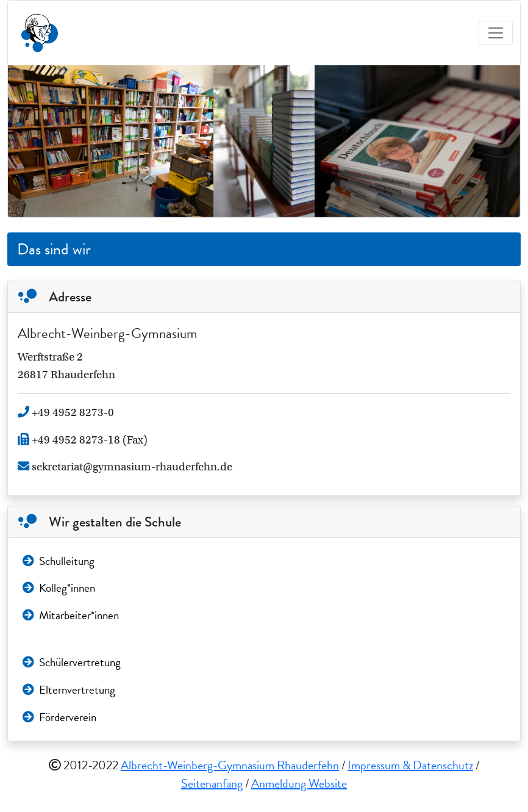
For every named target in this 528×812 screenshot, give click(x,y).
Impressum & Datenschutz (410, 765)
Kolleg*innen (59, 588)
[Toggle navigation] (496, 33)
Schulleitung (59, 561)
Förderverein (59, 717)
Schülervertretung (72, 662)
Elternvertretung (69, 690)
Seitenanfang (212, 783)
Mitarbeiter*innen (71, 615)
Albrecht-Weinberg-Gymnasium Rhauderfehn (230, 765)
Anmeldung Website (299, 783)
